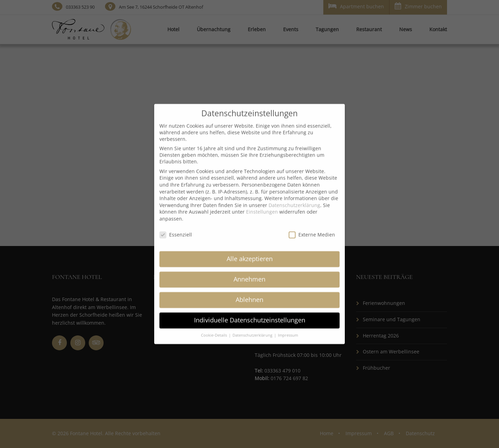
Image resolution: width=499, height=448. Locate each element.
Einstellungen (262, 205)
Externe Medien (312, 228)
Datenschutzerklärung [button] (253, 328)
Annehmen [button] (249, 272)
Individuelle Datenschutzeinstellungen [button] (250, 313)
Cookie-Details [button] (215, 328)
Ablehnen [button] (249, 293)
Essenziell (176, 228)
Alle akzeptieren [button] (250, 252)
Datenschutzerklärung (294, 198)
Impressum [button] (288, 328)
